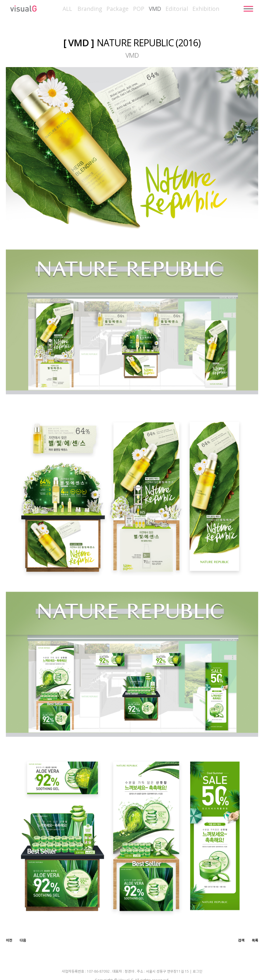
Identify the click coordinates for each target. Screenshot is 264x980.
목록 (255, 940)
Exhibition (206, 9)
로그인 (197, 972)
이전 (9, 940)
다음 (23, 940)
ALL (67, 9)
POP (139, 9)
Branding (90, 9)
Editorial (177, 9)
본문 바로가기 (0, 0)
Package (118, 9)
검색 (241, 940)
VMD (155, 9)
